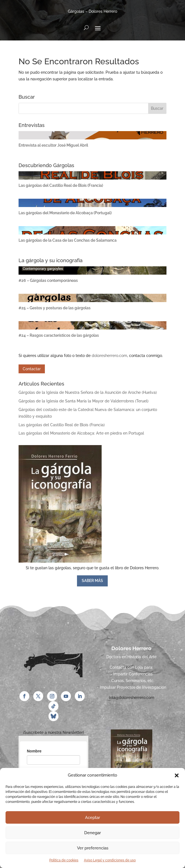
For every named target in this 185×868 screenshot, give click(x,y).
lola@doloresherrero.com (132, 698)
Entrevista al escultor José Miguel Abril (53, 145)
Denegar (92, 833)
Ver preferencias (93, 848)
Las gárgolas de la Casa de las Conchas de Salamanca (68, 240)
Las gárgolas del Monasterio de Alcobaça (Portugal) (65, 213)
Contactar (32, 369)
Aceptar (92, 818)
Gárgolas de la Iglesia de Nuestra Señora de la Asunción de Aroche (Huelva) (88, 392)
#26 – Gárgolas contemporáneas (48, 280)
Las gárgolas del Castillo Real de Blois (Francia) (61, 185)
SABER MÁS (92, 581)
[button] (177, 775)
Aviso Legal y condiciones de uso (110, 860)
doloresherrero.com (109, 356)
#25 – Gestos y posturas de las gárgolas (55, 308)
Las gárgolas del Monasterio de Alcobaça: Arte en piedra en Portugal (81, 433)
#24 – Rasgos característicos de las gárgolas (59, 335)
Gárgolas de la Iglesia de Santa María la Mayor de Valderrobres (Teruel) (83, 401)
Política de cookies (64, 860)
